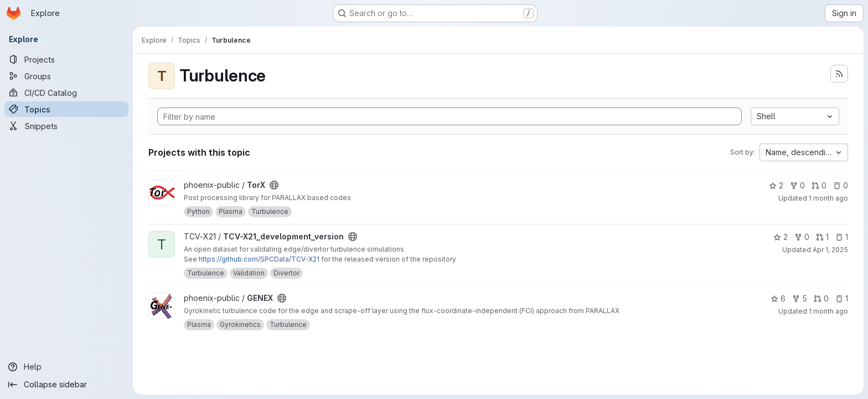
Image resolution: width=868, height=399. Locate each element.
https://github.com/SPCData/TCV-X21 (259, 259)
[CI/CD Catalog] (66, 93)
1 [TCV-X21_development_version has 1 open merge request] (822, 237)
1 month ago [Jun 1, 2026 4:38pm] (828, 311)
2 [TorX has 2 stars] (776, 185)
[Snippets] (66, 126)
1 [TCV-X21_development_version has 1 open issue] (842, 237)
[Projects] (66, 59)
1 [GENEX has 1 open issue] (842, 298)
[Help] (66, 367)
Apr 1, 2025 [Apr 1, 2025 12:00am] (830, 250)
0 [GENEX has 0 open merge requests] (821, 298)
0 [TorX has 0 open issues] (841, 185)
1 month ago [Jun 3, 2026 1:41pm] (828, 198)
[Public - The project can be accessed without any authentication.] (274, 185)
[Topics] (66, 109)
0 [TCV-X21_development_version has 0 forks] (802, 237)
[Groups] (66, 76)
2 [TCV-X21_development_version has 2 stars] (781, 237)
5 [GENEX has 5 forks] (800, 298)
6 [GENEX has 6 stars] (778, 298)
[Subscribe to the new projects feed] (839, 74)
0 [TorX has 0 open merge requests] (819, 185)
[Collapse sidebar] (66, 385)
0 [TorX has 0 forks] (797, 185)
